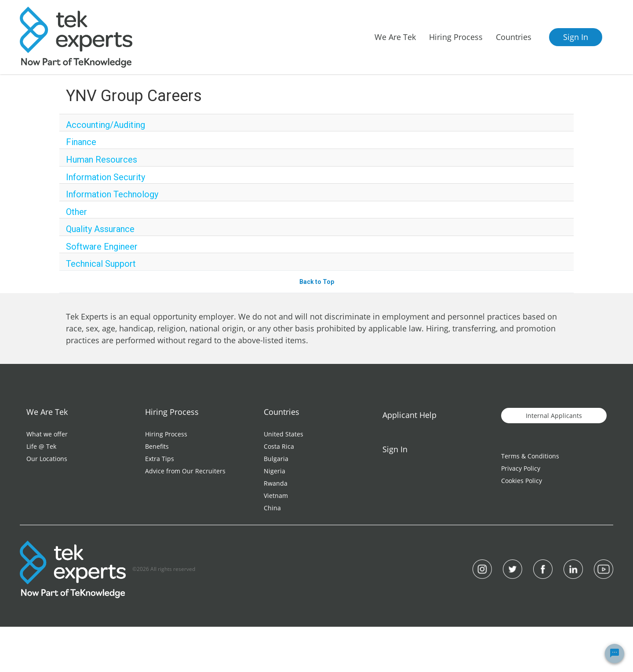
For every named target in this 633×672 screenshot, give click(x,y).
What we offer (47, 434)
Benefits (157, 446)
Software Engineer (102, 247)
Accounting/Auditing (105, 125)
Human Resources (102, 160)
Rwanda (276, 483)
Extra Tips (160, 459)
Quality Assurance (100, 229)
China (272, 508)
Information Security (105, 177)
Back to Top (317, 282)
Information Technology (112, 194)
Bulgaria (276, 459)
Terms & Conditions (530, 456)
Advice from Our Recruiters (185, 471)
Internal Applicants (554, 416)
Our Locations (47, 459)
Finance (81, 142)
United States (284, 434)
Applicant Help (409, 415)
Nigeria (275, 471)
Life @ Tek (41, 446)
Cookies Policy (522, 481)
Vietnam (276, 496)
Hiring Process (166, 434)
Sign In (576, 37)
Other (76, 212)
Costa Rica (279, 446)
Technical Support (101, 264)
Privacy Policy (521, 468)
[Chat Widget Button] (615, 654)
